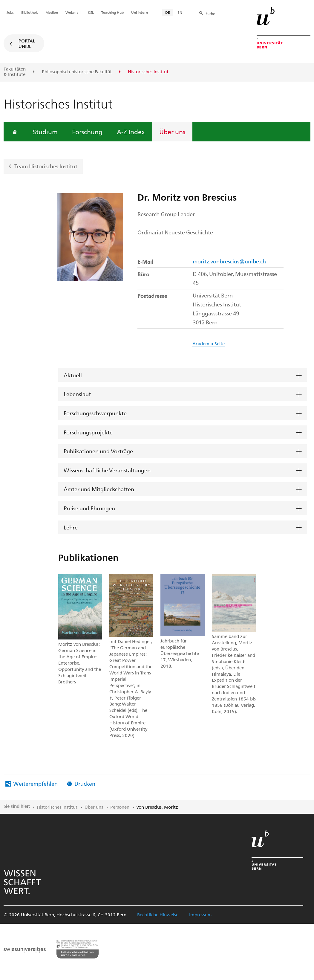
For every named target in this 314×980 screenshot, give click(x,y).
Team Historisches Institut (46, 166)
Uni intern (140, 12)
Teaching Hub (112, 12)
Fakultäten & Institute (15, 72)
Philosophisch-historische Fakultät (77, 72)
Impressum (200, 915)
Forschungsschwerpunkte (95, 413)
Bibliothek (30, 12)
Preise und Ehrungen (89, 508)
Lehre (71, 527)
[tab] (183, 375)
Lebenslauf (77, 394)
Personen (120, 807)
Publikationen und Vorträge (98, 451)
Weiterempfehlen (35, 783)
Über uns (172, 132)
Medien (52, 12)
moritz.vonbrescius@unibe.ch (229, 261)
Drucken (85, 783)
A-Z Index (131, 132)
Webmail (73, 12)
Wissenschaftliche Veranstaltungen (107, 470)
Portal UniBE (27, 43)
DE (168, 12)
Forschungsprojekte (88, 432)
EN (180, 12)
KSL (91, 12)
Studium (45, 132)
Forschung (87, 132)
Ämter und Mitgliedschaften (99, 489)
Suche (210, 13)
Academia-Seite (209, 344)
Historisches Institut (57, 807)
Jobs (10, 12)
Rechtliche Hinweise (158, 915)
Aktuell (73, 375)
